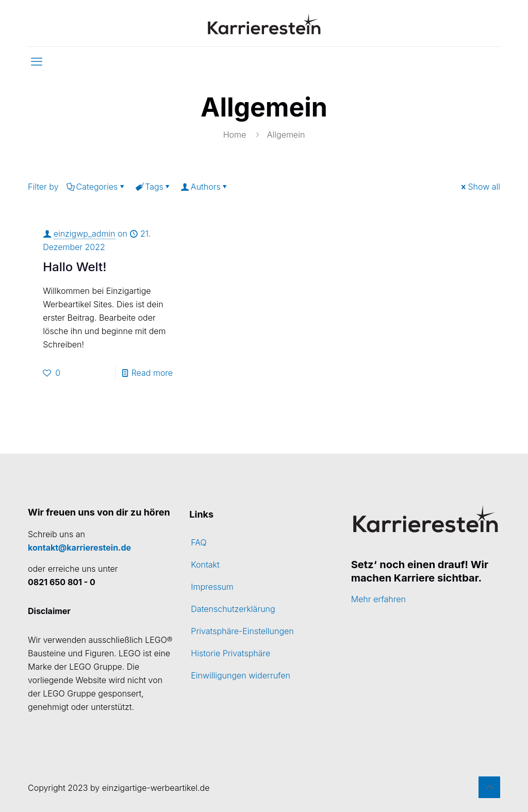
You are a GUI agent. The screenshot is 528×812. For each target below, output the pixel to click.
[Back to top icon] (489, 787)
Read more (152, 373)
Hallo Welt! (75, 267)
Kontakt (205, 565)
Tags (153, 187)
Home (235, 135)
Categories (96, 187)
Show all (480, 187)
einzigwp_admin (85, 234)
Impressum (212, 587)
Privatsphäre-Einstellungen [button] (242, 631)
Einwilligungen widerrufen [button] (241, 675)
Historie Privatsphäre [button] (230, 653)
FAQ (199, 542)
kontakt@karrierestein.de (79, 548)
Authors (205, 187)
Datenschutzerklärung (233, 609)
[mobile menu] (37, 61)
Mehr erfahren (378, 599)
